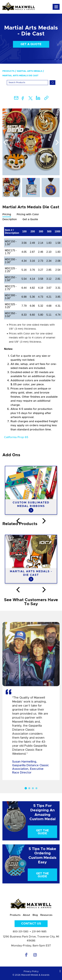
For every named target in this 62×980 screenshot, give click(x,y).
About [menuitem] (26, 915)
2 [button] (29, 788)
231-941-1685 (39, 932)
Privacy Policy (31, 971)
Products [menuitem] (8, 71)
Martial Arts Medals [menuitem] (30, 71)
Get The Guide (42, 832)
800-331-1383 (21, 932)
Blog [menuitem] (35, 915)
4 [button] (36, 788)
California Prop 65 (16, 437)
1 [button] (26, 788)
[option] (31, 142)
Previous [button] (5, 142)
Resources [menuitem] (46, 915)
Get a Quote (31, 44)
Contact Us (31, 924)
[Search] (27, 83)
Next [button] (57, 142)
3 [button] (33, 788)
